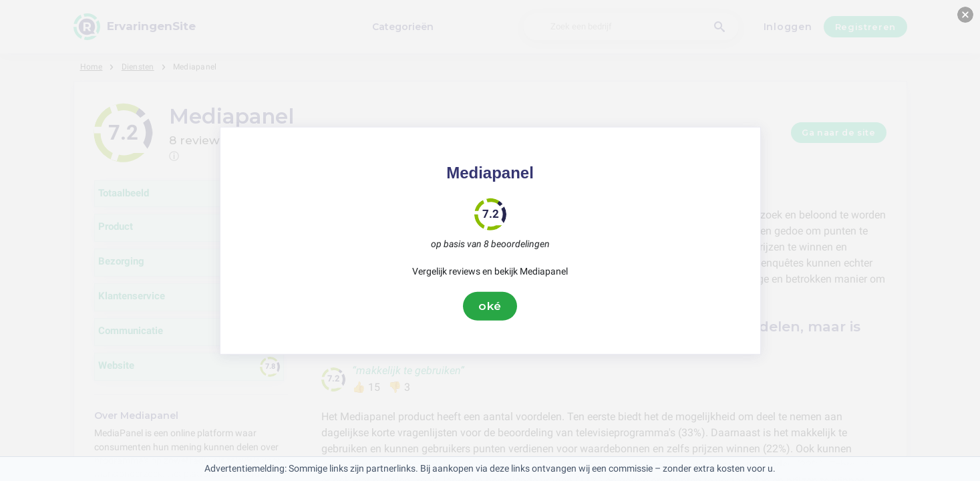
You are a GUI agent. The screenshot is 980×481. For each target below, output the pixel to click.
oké (490, 306)
